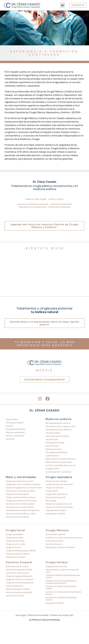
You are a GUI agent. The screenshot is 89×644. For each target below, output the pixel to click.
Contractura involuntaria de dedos (20, 491)
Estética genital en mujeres (17, 566)
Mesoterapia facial (54, 449)
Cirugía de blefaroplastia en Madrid (21, 551)
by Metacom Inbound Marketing (44, 620)
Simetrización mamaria (55, 534)
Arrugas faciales (53, 469)
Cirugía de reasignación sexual (59, 504)
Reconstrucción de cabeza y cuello (21, 514)
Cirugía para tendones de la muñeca (21, 501)
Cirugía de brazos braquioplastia (20, 583)
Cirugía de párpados (14, 534)
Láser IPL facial (52, 446)
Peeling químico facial (55, 443)
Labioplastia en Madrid (55, 514)
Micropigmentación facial (56, 452)
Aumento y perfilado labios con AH (60, 465)
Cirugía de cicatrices (54, 488)
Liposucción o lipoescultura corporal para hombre (63, 593)
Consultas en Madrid (15, 423)
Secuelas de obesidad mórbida (19, 570)
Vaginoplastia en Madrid (56, 510)
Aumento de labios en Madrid (58, 472)
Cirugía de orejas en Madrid (17, 554)
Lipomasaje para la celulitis (57, 436)
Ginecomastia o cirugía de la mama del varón (62, 571)
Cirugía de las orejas (14, 538)
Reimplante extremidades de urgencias (23, 510)
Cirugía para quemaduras (56, 494)
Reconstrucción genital (55, 497)
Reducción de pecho (54, 541)
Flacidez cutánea (53, 433)
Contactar (10, 439)
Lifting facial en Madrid (15, 557)
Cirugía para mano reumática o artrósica (23, 484)
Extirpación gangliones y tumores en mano (24, 488)
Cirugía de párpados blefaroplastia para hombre (63, 576)
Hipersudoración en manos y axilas (60, 426)
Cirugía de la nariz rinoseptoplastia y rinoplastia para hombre (61, 582)
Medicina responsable (15, 432)
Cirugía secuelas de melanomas (59, 484)
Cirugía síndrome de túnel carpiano (21, 497)
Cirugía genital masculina (56, 566)
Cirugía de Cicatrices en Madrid (59, 507)
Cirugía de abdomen (14, 586)
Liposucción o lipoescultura (17, 573)
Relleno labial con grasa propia (59, 462)
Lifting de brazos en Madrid (17, 517)
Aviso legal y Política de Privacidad (32, 615)
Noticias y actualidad (15, 436)
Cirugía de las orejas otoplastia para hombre (61, 587)
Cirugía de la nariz (13, 547)
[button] (62, 5)
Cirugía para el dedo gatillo (17, 494)
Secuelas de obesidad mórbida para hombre (61, 599)
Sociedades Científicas (16, 429)
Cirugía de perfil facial (15, 541)
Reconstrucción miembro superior (20, 504)
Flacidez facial (52, 439)
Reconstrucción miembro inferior (20, 507)
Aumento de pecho (54, 544)
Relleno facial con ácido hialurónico (61, 459)
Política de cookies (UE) (62, 615)
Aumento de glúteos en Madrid (19, 592)
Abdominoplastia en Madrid (18, 589)
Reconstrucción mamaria (56, 481)
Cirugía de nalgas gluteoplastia (19, 576)
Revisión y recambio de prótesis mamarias (64, 538)
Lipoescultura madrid (15, 596)
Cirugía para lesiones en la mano (20, 481)
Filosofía (9, 426)
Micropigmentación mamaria (58, 423)
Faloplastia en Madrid (55, 603)
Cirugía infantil (52, 491)
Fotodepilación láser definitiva (59, 430)
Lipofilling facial (52, 456)
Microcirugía (51, 501)
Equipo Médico (12, 419)
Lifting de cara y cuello (15, 544)
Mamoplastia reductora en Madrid (60, 547)
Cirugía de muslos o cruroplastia (20, 579)
